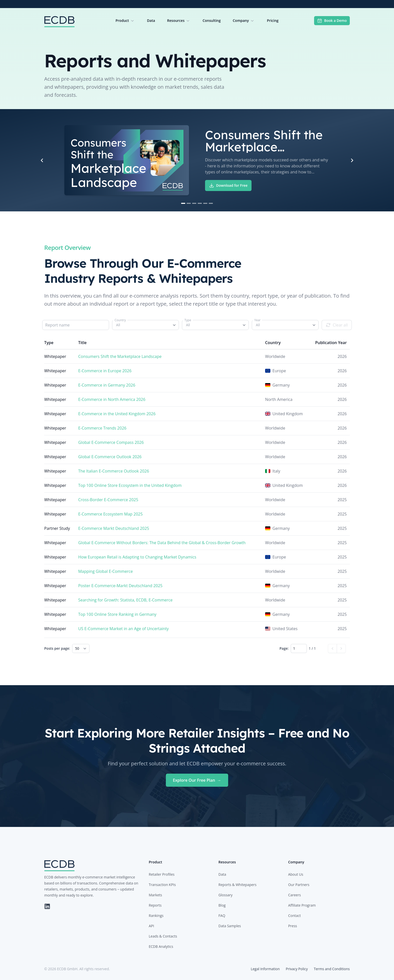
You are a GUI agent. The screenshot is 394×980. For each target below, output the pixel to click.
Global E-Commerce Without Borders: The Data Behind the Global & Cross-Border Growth (162, 543)
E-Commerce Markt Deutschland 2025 (114, 528)
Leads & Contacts (163, 936)
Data (151, 20)
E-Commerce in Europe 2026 (105, 371)
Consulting (212, 20)
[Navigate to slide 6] (211, 203)
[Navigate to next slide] (352, 160)
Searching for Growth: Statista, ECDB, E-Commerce (125, 600)
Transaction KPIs (162, 885)
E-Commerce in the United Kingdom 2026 (117, 414)
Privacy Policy (297, 969)
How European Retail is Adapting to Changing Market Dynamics (137, 557)
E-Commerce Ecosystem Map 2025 (110, 514)
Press (293, 926)
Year (257, 320)
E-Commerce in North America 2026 (112, 399)
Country (120, 320)
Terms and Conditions (332, 969)
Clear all (337, 325)
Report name (57, 325)
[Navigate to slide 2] (189, 203)
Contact (294, 916)
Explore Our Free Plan (197, 780)
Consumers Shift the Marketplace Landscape (120, 356)
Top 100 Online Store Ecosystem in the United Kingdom (130, 485)
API (151, 926)
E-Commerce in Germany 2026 (107, 385)
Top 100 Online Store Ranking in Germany (117, 614)
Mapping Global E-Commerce (105, 571)
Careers (294, 895)
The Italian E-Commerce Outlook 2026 (114, 471)
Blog (222, 905)
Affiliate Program (302, 905)
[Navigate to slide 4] (200, 203)
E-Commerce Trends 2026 (102, 428)
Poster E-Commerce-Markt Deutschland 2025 (120, 586)
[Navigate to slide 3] (194, 203)
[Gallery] (197, 160)
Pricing (273, 20)
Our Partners (299, 885)
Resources (179, 21)
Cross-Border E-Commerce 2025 (108, 500)
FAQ (222, 916)
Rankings (156, 916)
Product (125, 21)
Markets (155, 895)
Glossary (225, 895)
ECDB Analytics (161, 946)
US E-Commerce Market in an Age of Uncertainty (123, 629)
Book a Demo (332, 21)
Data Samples (230, 926)
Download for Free (228, 185)
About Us (296, 874)
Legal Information (265, 969)
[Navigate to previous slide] (42, 160)
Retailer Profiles (162, 874)
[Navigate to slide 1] (183, 203)
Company (244, 21)
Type (188, 320)
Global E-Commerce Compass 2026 (111, 442)
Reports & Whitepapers (237, 885)
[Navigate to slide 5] (205, 203)
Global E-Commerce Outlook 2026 (110, 457)
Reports (155, 905)
